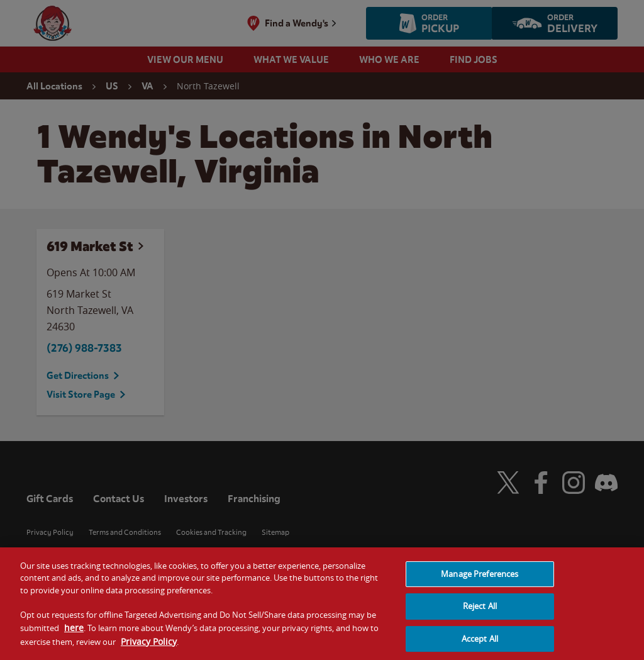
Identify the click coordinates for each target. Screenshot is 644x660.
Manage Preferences (480, 578)
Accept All (480, 642)
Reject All (480, 610)
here (74, 631)
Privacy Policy (149, 645)
